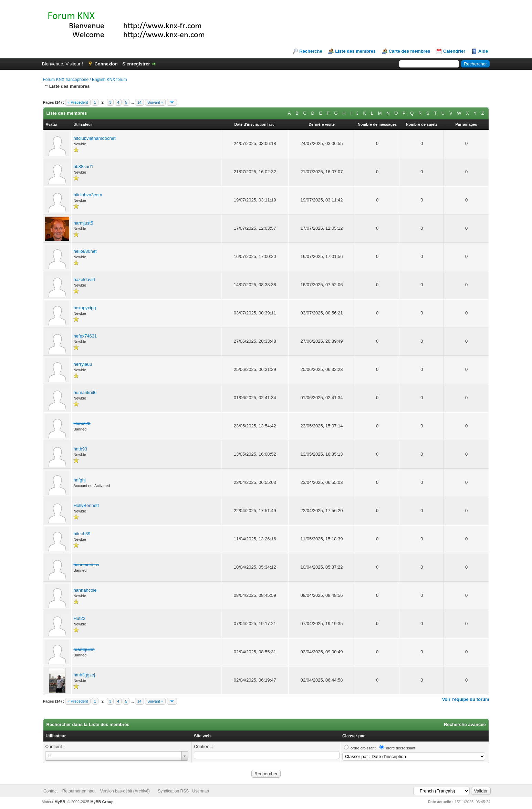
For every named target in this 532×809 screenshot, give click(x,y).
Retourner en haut (79, 791)
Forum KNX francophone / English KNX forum (85, 80)
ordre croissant (363, 748)
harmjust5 (83, 223)
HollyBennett (86, 505)
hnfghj (79, 480)
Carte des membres (410, 51)
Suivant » (155, 102)
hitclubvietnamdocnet (94, 138)
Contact (50, 791)
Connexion (106, 64)
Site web (202, 736)
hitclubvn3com (88, 195)
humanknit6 (85, 392)
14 (139, 102)
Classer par (353, 736)
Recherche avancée (465, 724)
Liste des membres (355, 51)
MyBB (60, 802)
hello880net (85, 251)
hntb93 (80, 449)
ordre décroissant (401, 748)
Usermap (201, 791)
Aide (483, 51)
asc (272, 124)
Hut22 (79, 618)
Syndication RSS (173, 791)
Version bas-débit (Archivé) (125, 791)
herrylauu (83, 364)
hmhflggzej (84, 675)
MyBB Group (102, 802)
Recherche (311, 51)
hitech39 (82, 534)
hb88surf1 (83, 167)
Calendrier (454, 51)
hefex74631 (85, 336)
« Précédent (78, 102)
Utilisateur (56, 736)
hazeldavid (84, 279)
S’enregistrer (136, 64)
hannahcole (85, 590)
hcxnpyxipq (85, 308)
